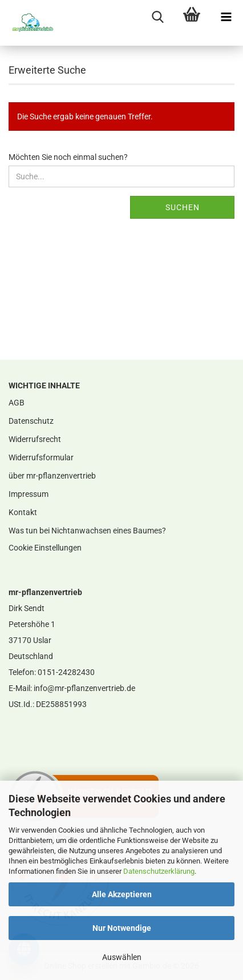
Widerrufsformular (41, 457)
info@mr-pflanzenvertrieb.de (84, 688)
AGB (17, 403)
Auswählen (122, 957)
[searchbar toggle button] (157, 17)
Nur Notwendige (122, 928)
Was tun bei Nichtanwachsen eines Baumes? (87, 531)
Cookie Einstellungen (45, 548)
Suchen (183, 207)
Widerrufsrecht (35, 439)
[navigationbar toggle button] (226, 17)
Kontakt (23, 512)
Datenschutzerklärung (159, 871)
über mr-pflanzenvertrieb (52, 476)
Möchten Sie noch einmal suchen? (68, 157)
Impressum (29, 494)
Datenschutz (31, 421)
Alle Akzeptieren (122, 894)
